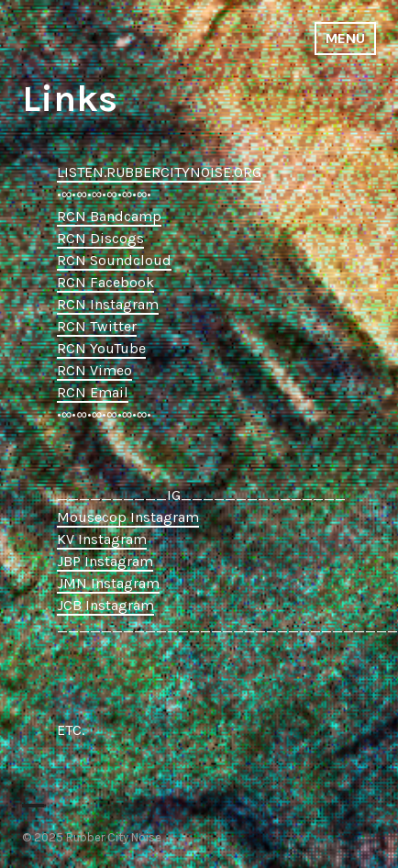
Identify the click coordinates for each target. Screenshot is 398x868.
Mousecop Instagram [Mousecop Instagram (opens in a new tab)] (128, 517)
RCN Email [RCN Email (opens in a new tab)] (93, 392)
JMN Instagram (108, 583)
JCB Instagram (105, 605)
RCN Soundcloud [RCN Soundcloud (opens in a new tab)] (114, 260)
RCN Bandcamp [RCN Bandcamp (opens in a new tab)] (109, 216)
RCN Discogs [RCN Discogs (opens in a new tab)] (100, 238)
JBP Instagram (105, 561)
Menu (345, 38)
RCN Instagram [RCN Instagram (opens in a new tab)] (108, 304)
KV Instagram (102, 539)
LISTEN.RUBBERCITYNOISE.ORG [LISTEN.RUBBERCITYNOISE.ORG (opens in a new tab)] (159, 172)
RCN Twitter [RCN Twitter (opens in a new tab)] (97, 326)
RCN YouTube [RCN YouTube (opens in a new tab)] (101, 348)
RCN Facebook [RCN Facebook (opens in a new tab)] (105, 282)
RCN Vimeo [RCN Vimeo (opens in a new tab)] (94, 370)
